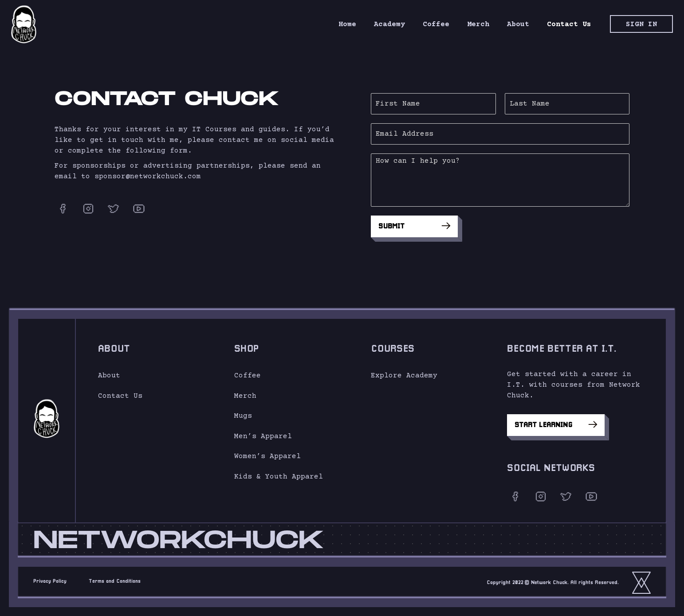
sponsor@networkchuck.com (148, 177)
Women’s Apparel (267, 456)
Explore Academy (404, 376)
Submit (420, 226)
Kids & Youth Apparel (279, 477)
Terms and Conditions (115, 581)
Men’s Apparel (263, 436)
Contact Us (120, 396)
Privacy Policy (50, 581)
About (109, 376)
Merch (245, 396)
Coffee (248, 376)
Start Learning (556, 424)
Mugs (243, 416)
